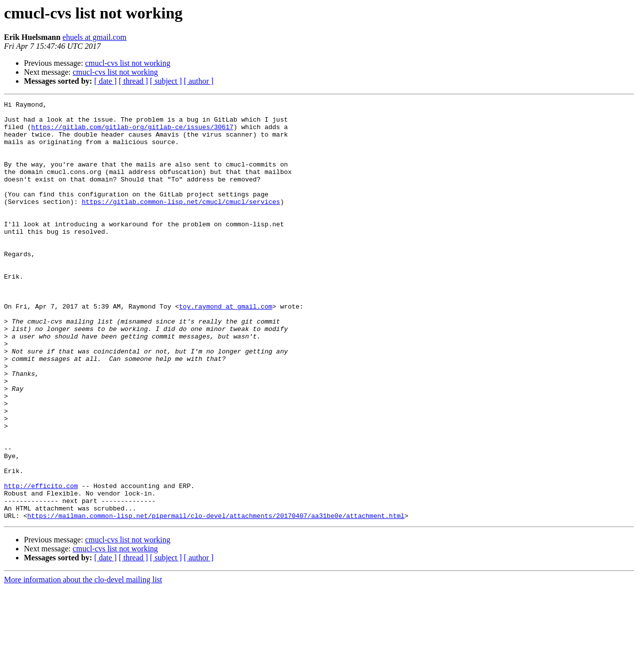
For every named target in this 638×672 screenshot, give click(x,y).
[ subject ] (166, 81)
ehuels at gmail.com (94, 37)
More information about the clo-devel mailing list (83, 663)
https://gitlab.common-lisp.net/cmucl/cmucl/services (181, 222)
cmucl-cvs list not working (128, 63)
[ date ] (105, 81)
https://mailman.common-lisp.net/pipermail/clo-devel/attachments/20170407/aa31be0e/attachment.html (216, 599)
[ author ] (199, 81)
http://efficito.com (41, 563)
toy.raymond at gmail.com (226, 348)
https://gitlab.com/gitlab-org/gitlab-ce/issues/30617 (133, 133)
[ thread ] (133, 81)
